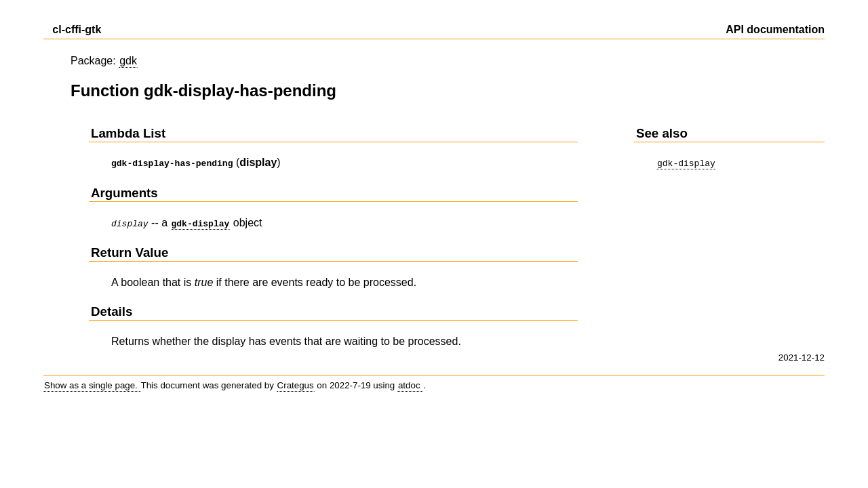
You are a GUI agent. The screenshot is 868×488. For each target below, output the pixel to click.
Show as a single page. (92, 383)
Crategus (296, 383)
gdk (128, 61)
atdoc (410, 383)
